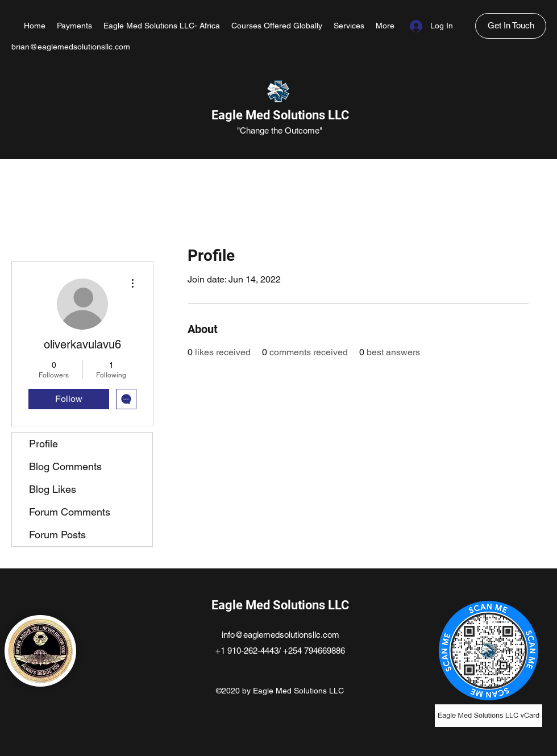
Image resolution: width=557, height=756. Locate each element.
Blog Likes (53, 489)
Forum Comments (70, 512)
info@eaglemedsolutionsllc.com (280, 635)
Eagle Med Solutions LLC (280, 115)
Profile (43, 444)
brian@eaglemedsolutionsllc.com (71, 47)
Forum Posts (57, 535)
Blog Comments (65, 466)
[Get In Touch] (511, 26)
